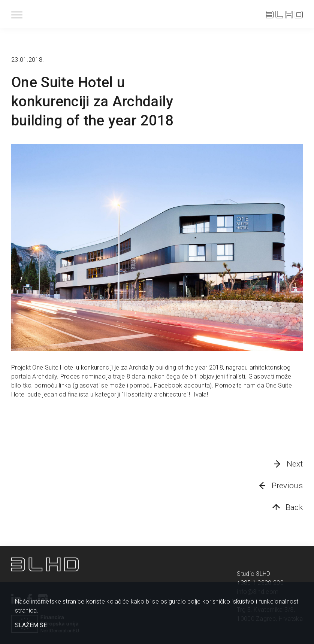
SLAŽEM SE (31, 625)
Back (294, 507)
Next (295, 464)
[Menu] (17, 15)
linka (65, 385)
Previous (287, 486)
